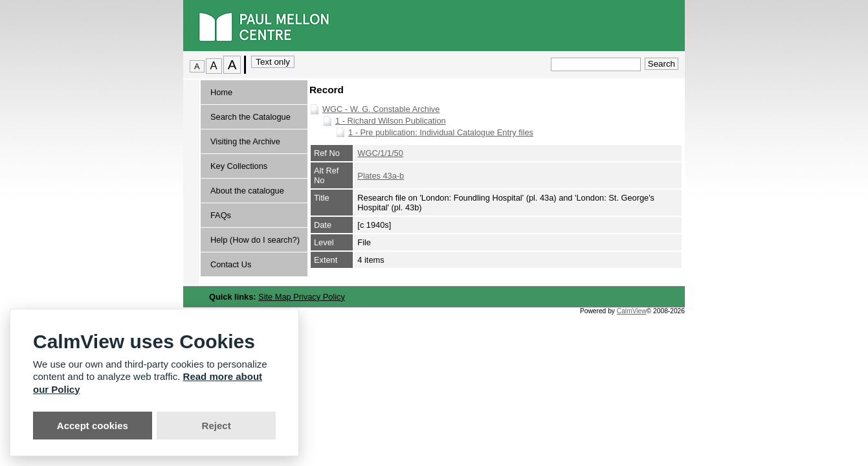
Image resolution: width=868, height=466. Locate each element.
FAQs (221, 215)
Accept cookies (93, 426)
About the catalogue (247, 191)
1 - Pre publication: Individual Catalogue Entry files (441, 132)
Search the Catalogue (250, 117)
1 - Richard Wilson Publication (391, 121)
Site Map (276, 297)
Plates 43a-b (381, 176)
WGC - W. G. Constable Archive (381, 109)
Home (221, 92)
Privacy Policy (319, 297)
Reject (217, 426)
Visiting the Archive (245, 141)
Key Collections (239, 166)
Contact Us (231, 264)
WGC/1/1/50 (380, 153)
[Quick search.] (596, 64)
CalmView (632, 311)
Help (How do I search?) (255, 240)
